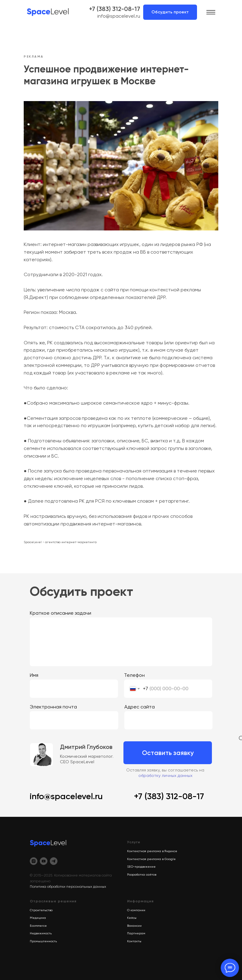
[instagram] (34, 861)
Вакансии (134, 926)
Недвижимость (41, 933)
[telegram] (54, 861)
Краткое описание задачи (60, 613)
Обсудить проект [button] (170, 12)
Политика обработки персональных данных (68, 887)
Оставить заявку (168, 753)
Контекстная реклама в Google (151, 859)
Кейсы (132, 918)
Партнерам (136, 933)
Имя (34, 675)
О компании (136, 910)
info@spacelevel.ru (119, 16)
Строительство (41, 910)
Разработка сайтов (142, 875)
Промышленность (43, 941)
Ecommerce (38, 926)
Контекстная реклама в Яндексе (152, 851)
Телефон (134, 675)
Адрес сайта (140, 707)
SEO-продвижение (141, 867)
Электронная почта (53, 707)
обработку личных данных (165, 775)
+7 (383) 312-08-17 (115, 9)
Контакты (134, 941)
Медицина (38, 918)
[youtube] (44, 861)
